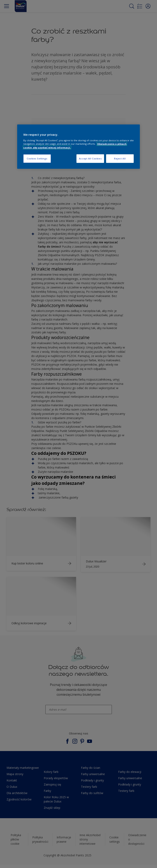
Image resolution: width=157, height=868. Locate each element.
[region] (78, 147)
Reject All (120, 158)
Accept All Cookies (90, 158)
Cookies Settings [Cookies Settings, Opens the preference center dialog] (37, 158)
